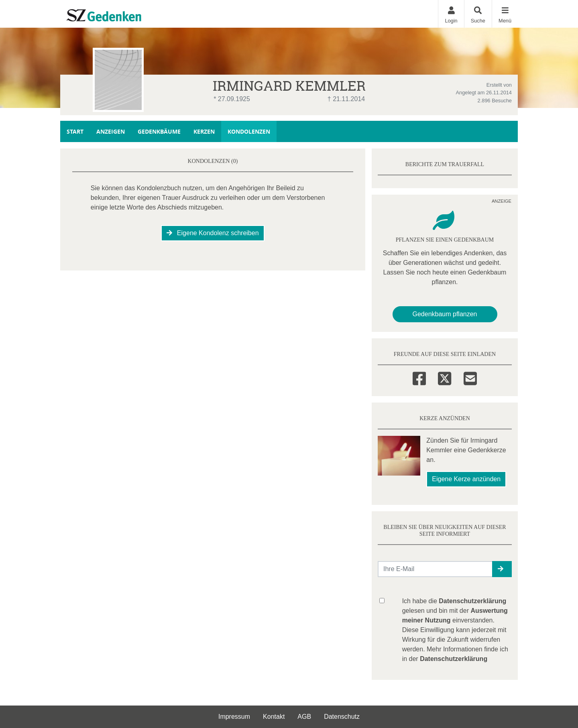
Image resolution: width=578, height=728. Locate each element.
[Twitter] (445, 377)
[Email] (470, 377)
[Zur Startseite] (121, 14)
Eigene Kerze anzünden (466, 479)
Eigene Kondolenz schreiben (213, 233)
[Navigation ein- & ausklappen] (505, 14)
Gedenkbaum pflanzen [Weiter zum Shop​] (445, 314)
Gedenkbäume (159, 131)
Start (75, 131)
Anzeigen (111, 131)
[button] (502, 569)
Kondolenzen (249, 131)
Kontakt (274, 717)
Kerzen (204, 131)
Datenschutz (342, 717)
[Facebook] (419, 377)
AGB (304, 717)
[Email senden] (435, 569)
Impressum (234, 717)
